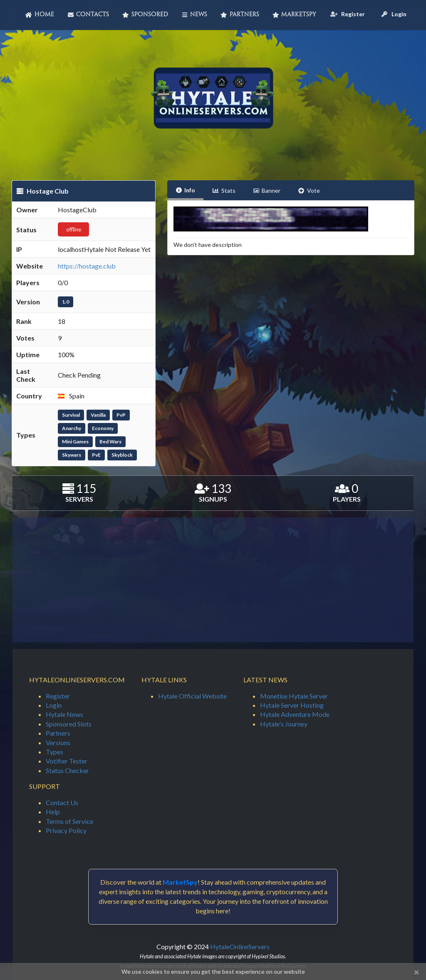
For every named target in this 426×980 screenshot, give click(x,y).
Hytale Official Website (192, 696)
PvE (96, 455)
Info (186, 190)
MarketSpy (295, 15)
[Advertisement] (213, 580)
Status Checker (67, 770)
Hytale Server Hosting (292, 705)
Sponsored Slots (69, 724)
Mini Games (75, 441)
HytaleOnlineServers (240, 946)
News (194, 15)
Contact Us (62, 802)
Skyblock (122, 455)
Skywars (72, 455)
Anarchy (72, 428)
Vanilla (98, 415)
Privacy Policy (66, 830)
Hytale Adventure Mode (295, 714)
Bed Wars (110, 441)
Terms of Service (69, 821)
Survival (71, 415)
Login (54, 705)
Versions (58, 742)
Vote (309, 190)
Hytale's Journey (284, 724)
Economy (103, 428)
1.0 (66, 302)
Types (54, 752)
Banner (267, 190)
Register (58, 696)
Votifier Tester (67, 761)
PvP (121, 415)
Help (53, 812)
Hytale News (64, 714)
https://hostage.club (87, 266)
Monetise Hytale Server (294, 696)
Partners (240, 15)
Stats (224, 190)
